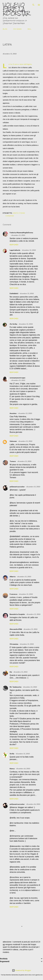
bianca (12, 769)
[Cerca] (33, 4)
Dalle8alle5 (14, 293)
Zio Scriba (13, 324)
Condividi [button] (10, 216)
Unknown (13, 441)
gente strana (19, 213)
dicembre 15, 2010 (18, 235)
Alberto (13, 577)
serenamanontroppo (17, 378)
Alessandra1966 (16, 629)
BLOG (5, 29)
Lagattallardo (15, 250)
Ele (11, 672)
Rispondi (14, 245)
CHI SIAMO (17, 29)
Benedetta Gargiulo (17, 614)
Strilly (12, 754)
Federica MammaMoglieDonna (21, 233)
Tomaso (13, 461)
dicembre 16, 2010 (23, 769)
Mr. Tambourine (16, 687)
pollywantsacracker (17, 487)
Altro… (30, 29)
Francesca (13, 594)
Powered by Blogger (22, 970)
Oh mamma (14, 644)
